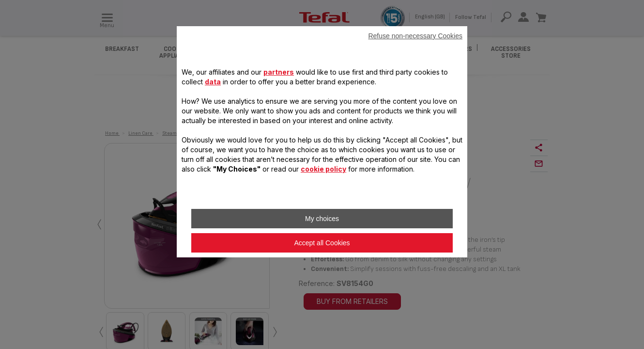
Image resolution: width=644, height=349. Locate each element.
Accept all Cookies (322, 243)
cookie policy (323, 169)
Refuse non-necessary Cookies (415, 36)
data (213, 82)
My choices (322, 219)
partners (279, 72)
